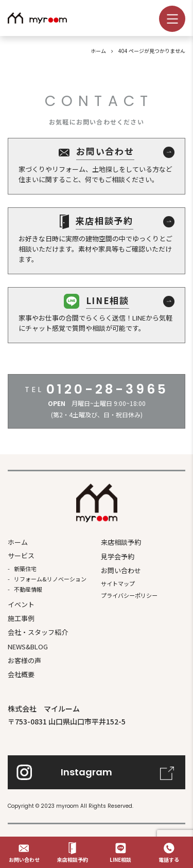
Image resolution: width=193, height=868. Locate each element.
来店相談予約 (121, 542)
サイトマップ (118, 583)
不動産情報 (28, 589)
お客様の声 (24, 660)
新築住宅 (25, 569)
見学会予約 (118, 556)
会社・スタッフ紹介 (38, 632)
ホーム (18, 542)
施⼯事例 (21, 618)
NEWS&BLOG (28, 646)
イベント (21, 604)
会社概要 (21, 674)
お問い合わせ (121, 570)
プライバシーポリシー (129, 595)
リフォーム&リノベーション (50, 579)
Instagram (86, 772)
